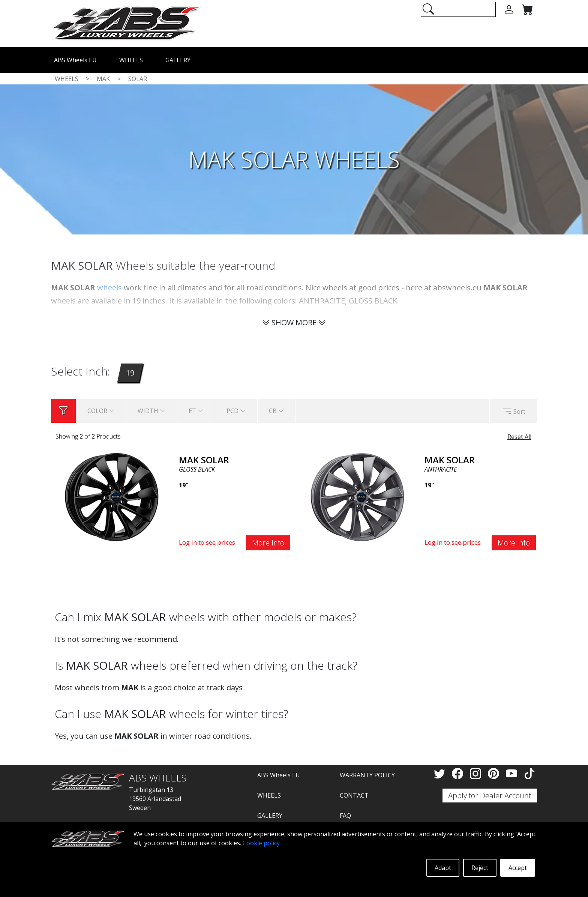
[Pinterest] (495, 773)
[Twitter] (441, 773)
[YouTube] (513, 773)
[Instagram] (477, 773)
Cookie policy (261, 843)
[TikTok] (529, 773)
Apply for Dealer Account (490, 796)
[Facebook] (459, 773)
